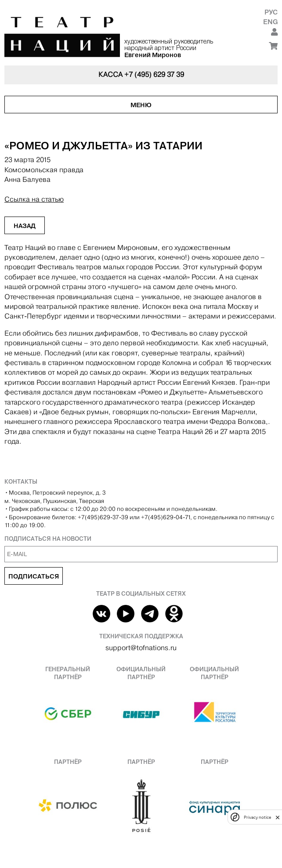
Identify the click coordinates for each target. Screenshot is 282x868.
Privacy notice (257, 817)
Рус (271, 12)
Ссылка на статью (34, 199)
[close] (278, 817)
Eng (270, 22)
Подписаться (34, 576)
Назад (25, 226)
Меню (141, 105)
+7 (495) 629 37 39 (154, 74)
